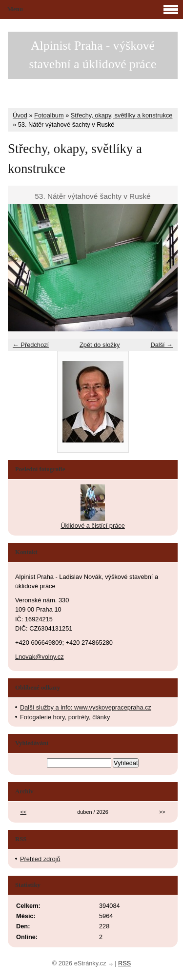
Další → (162, 345)
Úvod (20, 115)
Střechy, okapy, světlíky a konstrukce (122, 115)
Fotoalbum (49, 115)
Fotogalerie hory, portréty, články (65, 717)
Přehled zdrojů (40, 859)
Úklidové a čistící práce (93, 526)
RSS (124, 963)
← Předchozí (31, 345)
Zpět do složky (100, 345)
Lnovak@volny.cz (40, 657)
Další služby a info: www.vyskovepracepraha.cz (86, 707)
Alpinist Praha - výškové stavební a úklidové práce (93, 55)
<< (23, 812)
